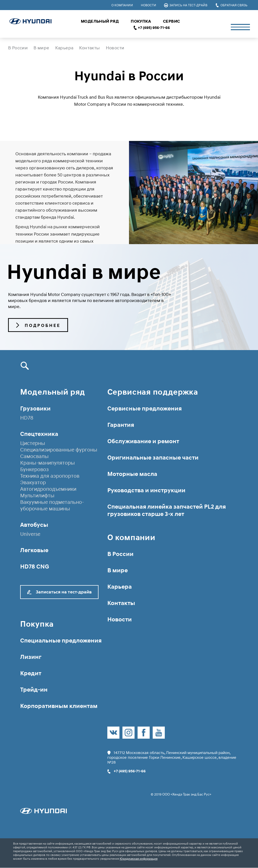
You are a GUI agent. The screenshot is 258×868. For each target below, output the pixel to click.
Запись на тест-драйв (186, 5)
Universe (30, 534)
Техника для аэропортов (50, 476)
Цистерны (33, 443)
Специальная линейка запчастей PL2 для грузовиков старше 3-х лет (167, 510)
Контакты (89, 48)
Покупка (141, 21)
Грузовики (35, 408)
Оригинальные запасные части (153, 457)
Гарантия (121, 425)
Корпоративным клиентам (59, 706)
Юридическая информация (139, 859)
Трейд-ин (34, 689)
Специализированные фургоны (59, 450)
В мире (41, 48)
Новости (149, 5)
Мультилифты (37, 496)
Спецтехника (39, 434)
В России (18, 48)
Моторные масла (132, 474)
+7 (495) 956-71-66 (154, 28)
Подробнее (38, 325)
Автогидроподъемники (48, 489)
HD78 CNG (35, 566)
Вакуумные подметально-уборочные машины (52, 505)
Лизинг (31, 657)
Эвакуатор (33, 482)
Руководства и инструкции (146, 490)
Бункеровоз (34, 469)
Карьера (64, 48)
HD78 (27, 418)
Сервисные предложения (144, 408)
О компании (122, 5)
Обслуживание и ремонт (143, 441)
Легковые (34, 550)
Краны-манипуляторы (47, 463)
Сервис (171, 21)
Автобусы (34, 525)
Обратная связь (231, 5)
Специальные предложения (61, 640)
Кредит (31, 673)
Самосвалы (34, 456)
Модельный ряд (100, 21)
